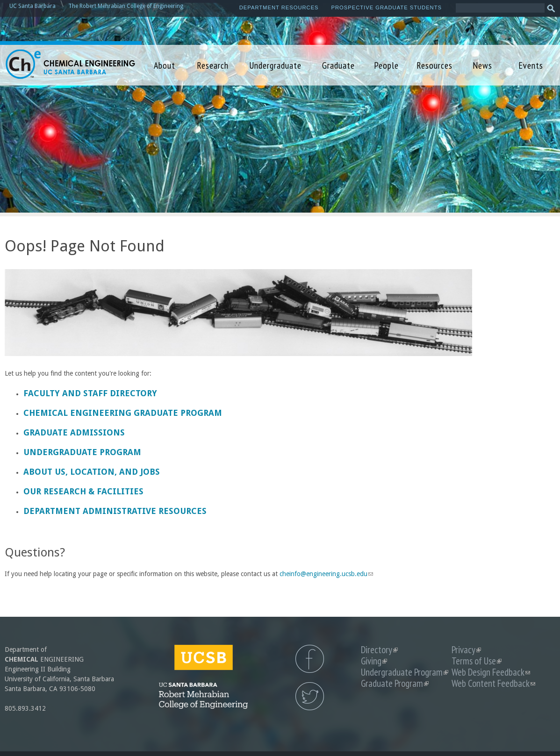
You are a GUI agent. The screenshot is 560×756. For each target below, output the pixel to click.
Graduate (338, 65)
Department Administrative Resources (115, 511)
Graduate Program (395, 683)
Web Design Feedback (491, 672)
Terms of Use (477, 661)
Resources (434, 65)
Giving (374, 661)
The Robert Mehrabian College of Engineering (126, 6)
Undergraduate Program (82, 452)
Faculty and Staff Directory (90, 393)
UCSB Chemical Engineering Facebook (310, 659)
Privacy (466, 650)
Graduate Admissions (74, 432)
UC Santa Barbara (32, 6)
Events (531, 65)
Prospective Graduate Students (387, 7)
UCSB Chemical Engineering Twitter (310, 696)
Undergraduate (275, 65)
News (482, 65)
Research (213, 65)
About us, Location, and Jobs (92, 472)
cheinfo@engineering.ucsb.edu (326, 574)
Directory (379, 650)
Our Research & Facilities (83, 491)
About (165, 65)
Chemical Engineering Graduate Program (123, 413)
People (386, 65)
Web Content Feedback (493, 683)
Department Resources (279, 7)
